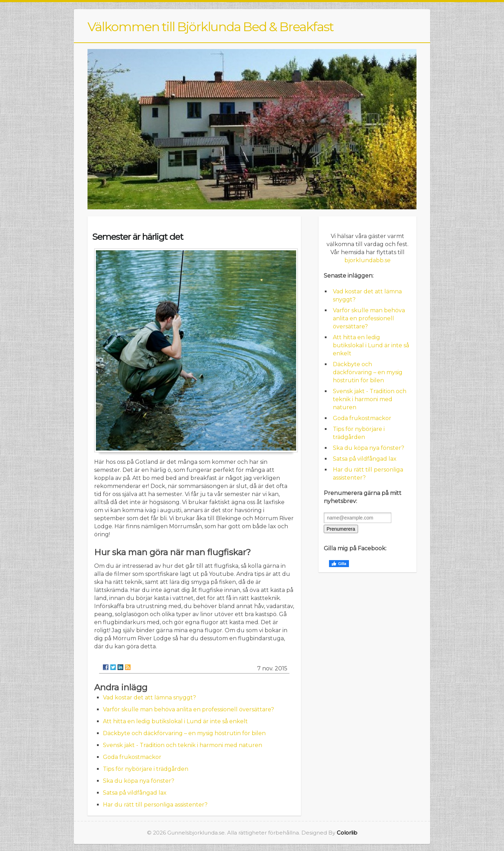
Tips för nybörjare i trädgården (146, 769)
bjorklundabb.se (367, 260)
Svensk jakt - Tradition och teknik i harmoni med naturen (183, 745)
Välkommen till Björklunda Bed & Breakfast (211, 27)
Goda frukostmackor (132, 757)
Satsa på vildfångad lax (135, 793)
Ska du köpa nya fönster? (139, 781)
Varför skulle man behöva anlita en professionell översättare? (188, 709)
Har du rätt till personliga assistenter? (155, 805)
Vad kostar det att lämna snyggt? (149, 697)
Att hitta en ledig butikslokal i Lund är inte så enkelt (175, 721)
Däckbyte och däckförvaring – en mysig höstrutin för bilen (184, 733)
